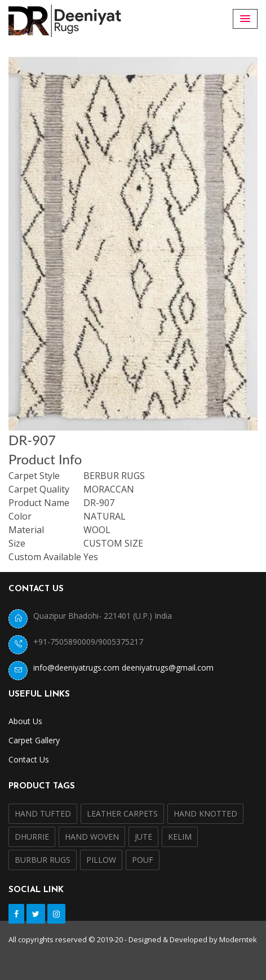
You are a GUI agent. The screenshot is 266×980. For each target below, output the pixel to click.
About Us (25, 721)
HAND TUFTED (43, 813)
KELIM (180, 837)
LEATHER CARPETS (122, 813)
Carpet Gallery (34, 740)
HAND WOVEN (92, 837)
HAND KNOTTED (205, 813)
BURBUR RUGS (43, 860)
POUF (143, 860)
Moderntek (238, 939)
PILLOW (101, 860)
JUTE (143, 837)
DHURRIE (32, 837)
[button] (245, 19)
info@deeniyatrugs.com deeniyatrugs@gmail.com (123, 668)
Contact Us (29, 759)
